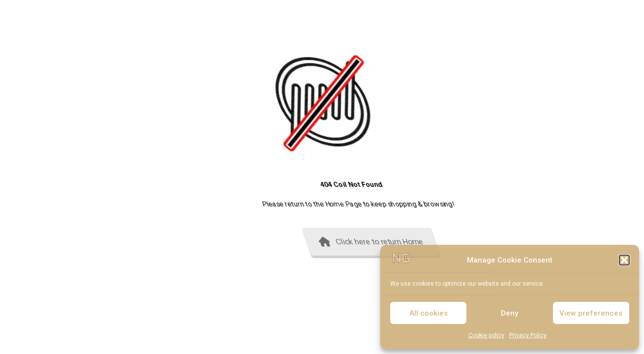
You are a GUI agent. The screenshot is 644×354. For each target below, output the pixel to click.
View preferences (591, 313)
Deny (509, 313)
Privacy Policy (528, 335)
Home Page (486, 204)
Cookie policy (486, 335)
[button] (624, 260)
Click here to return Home (504, 242)
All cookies (429, 313)
